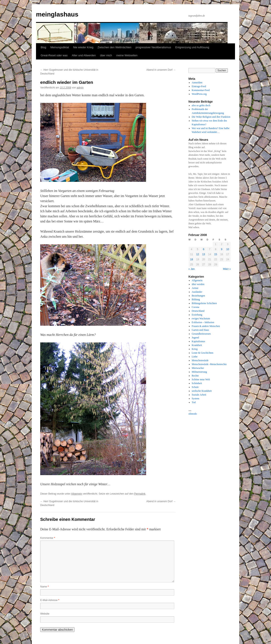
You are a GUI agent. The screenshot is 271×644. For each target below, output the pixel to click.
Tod (194, 402)
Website (45, 614)
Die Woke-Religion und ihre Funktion (211, 117)
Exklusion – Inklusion (203, 322)
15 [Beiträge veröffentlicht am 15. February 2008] (216, 254)
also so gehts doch (201, 105)
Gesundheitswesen (201, 334)
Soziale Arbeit (199, 395)
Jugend (195, 338)
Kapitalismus (198, 341)
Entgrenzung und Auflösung (192, 47)
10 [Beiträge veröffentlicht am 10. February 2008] (228, 249)
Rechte (195, 376)
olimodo (193, 414)
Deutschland (198, 311)
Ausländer (197, 292)
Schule (195, 387)
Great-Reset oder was (54, 55)
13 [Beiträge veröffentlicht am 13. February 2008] (204, 254)
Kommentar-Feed (201, 90)
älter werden (198, 284)
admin (80, 88)
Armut (195, 288)
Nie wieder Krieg (83, 47)
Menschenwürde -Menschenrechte (209, 364)
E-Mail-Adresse (50, 600)
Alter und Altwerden (84, 55)
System (196, 399)
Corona (196, 307)
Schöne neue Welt (201, 379)
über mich (106, 55)
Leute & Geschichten (203, 353)
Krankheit (197, 345)
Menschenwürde (200, 360)
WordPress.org (199, 94)
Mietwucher (198, 368)
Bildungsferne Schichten (204, 303)
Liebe (195, 357)
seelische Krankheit (202, 391)
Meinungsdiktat (60, 47)
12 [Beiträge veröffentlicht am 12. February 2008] (197, 254)
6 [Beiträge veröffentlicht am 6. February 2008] (204, 249)
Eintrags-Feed (199, 86)
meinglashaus (57, 14)
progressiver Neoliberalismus (153, 47)
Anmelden (197, 83)
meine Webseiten (127, 55)
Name (44, 587)
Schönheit (197, 383)
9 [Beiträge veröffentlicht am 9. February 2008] (222, 249)
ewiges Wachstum (201, 319)
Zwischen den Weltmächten (114, 47)
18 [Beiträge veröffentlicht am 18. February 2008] (191, 259)
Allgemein (77, 494)
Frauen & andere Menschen (206, 326)
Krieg (195, 349)
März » (227, 269)
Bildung (196, 299)
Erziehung (197, 315)
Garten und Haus (200, 330)
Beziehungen (198, 296)
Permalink (140, 494)
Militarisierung (199, 372)
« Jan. (192, 269)
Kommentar (48, 538)
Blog (43, 47)
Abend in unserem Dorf (161, 70)
